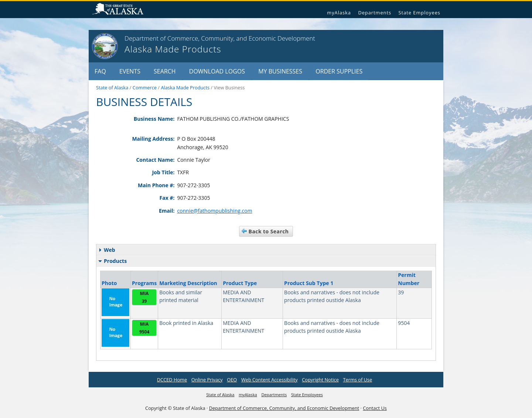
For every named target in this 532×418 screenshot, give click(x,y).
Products (112, 261)
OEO (232, 380)
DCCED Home (172, 380)
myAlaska (339, 13)
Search (165, 71)
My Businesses (280, 71)
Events (130, 71)
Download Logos (217, 71)
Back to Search (269, 231)
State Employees (420, 13)
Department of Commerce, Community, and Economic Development (284, 408)
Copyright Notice (320, 380)
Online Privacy (207, 380)
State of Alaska (121, 10)
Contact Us (375, 408)
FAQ (100, 71)
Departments (375, 13)
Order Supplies (339, 71)
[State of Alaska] (105, 46)
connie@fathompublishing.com (214, 211)
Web (107, 250)
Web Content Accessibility (270, 380)
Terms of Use (357, 380)
